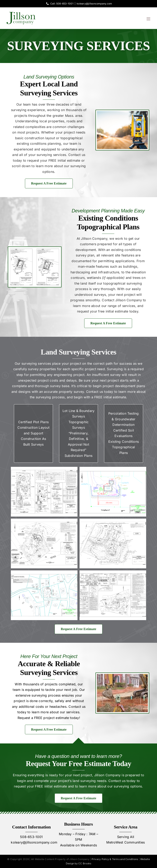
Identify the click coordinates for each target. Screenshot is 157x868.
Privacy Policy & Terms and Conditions (115, 859)
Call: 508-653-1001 (59, 4)
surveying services (36, 363)
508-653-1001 (31, 837)
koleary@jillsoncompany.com (94, 4)
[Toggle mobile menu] (149, 19)
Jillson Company (128, 300)
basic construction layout (35, 138)
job (75, 690)
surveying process (46, 695)
